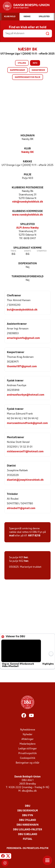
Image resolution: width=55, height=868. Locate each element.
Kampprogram (17, 70)
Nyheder (28, 735)
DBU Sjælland (28, 834)
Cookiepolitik (28, 758)
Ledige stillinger (27, 749)
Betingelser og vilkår (28, 763)
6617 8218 (34, 536)
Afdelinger (27, 739)
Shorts (27, 251)
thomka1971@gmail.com (22, 367)
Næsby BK (27, 152)
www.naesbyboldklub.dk (27, 215)
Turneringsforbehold (27, 277)
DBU (28, 806)
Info (35, 63)
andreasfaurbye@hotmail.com (26, 395)
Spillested (27, 224)
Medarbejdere (27, 744)
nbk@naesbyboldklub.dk (28, 202)
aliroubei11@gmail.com (21, 508)
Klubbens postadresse (28, 188)
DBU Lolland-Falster (28, 830)
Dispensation (28, 264)
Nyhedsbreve (28, 730)
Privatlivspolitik (27, 753)
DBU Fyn (28, 815)
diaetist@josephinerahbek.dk (25, 480)
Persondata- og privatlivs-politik (28, 848)
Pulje (28, 175)
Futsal (27, 839)
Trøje (13, 251)
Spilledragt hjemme (27, 248)
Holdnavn (28, 136)
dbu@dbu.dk (29, 791)
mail (12, 536)
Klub (27, 149)
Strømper (42, 251)
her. (26, 558)
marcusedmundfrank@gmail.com (27, 423)
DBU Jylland (27, 820)
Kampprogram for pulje (28, 77)
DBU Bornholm (28, 811)
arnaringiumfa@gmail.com (23, 338)
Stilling (22, 63)
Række (27, 162)
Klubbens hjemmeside (28, 211)
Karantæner (38, 70)
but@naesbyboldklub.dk (22, 310)
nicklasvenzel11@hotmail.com (25, 452)
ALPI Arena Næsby (27, 228)
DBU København (28, 825)
